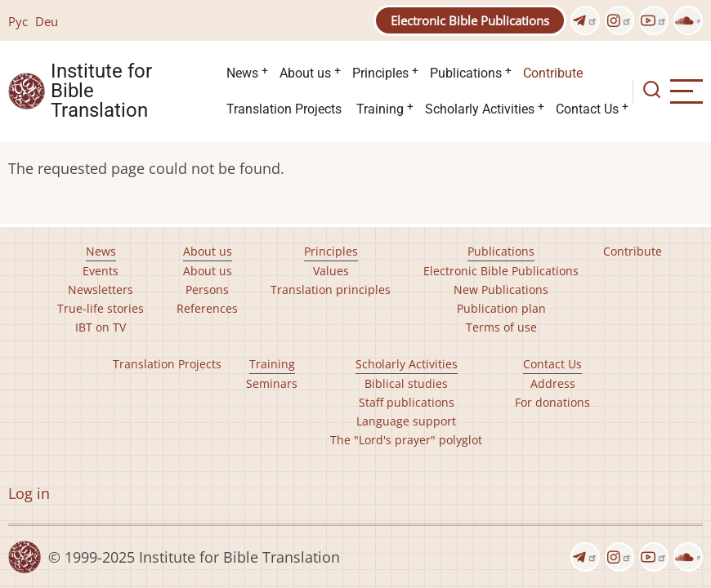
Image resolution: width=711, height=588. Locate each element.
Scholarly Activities (480, 109)
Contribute (553, 73)
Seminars (272, 383)
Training (380, 109)
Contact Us (587, 109)
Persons (207, 290)
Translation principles (331, 290)
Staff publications (407, 402)
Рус (18, 21)
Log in (29, 493)
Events (101, 271)
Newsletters (101, 290)
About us (305, 73)
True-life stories (101, 308)
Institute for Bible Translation (101, 91)
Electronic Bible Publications (470, 20)
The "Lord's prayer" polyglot (406, 440)
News (242, 73)
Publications (466, 73)
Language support (406, 421)
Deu (47, 21)
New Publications (501, 290)
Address (553, 383)
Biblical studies (406, 383)
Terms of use (501, 327)
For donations (552, 402)
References (207, 308)
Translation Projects (284, 109)
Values (331, 271)
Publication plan (501, 308)
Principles (380, 73)
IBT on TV (101, 327)
